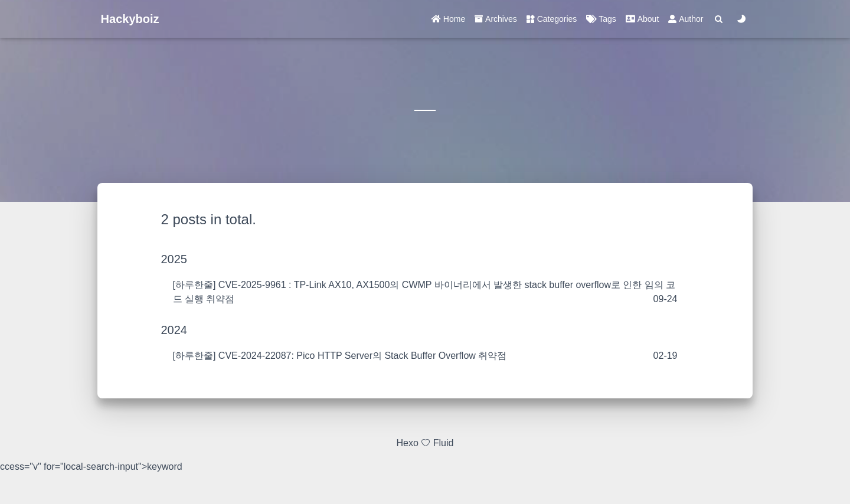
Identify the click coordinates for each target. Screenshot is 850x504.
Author (686, 19)
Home (448, 19)
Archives (496, 19)
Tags (601, 19)
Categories (552, 19)
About (642, 19)
